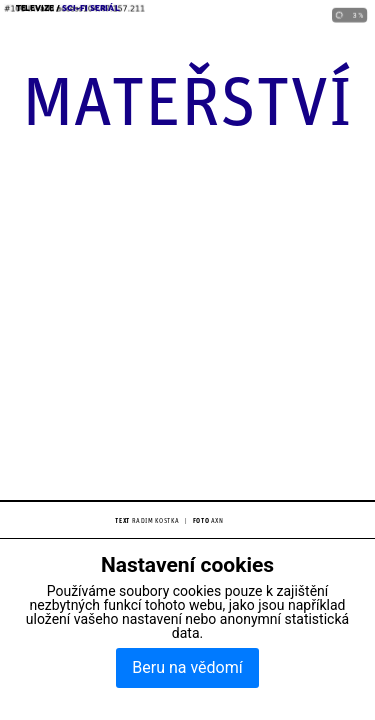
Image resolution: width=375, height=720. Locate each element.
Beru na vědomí (187, 667)
